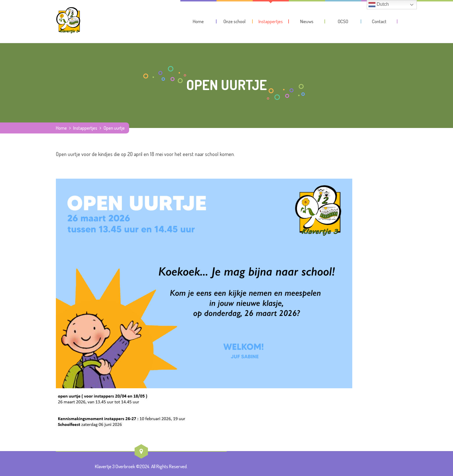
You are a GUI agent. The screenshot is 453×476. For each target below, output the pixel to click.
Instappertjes (85, 128)
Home (61, 128)
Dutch (379, 5)
